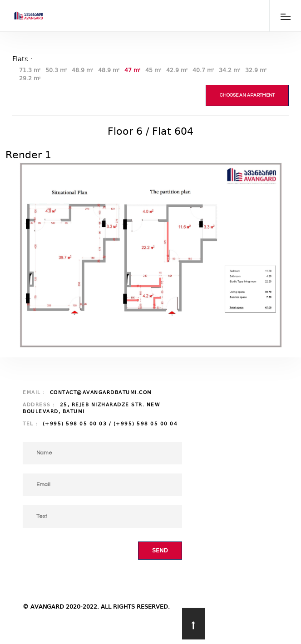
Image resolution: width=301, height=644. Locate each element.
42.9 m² (177, 70)
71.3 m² (30, 70)
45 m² (153, 70)
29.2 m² (30, 78)
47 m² (133, 70)
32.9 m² (256, 70)
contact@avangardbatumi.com (101, 393)
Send (160, 550)
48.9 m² (83, 70)
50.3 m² (56, 70)
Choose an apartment (247, 95)
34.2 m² (230, 70)
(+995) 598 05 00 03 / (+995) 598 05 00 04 (110, 424)
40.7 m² (203, 70)
